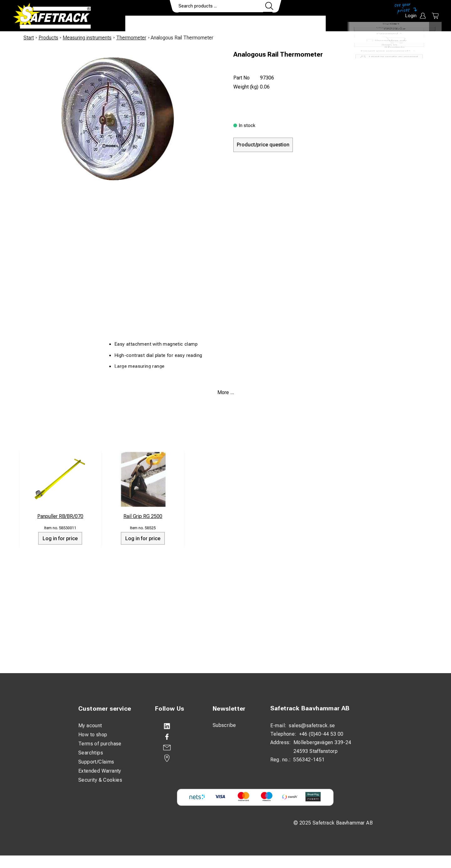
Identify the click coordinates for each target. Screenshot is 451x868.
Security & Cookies (100, 780)
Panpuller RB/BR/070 (60, 516)
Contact (272, 24)
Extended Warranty (100, 771)
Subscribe (224, 725)
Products (143, 24)
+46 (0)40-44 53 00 (321, 734)
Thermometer (131, 38)
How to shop (93, 735)
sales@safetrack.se (312, 726)
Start (29, 38)
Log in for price (60, 538)
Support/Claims (96, 762)
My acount (90, 726)
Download (307, 24)
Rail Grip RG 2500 (143, 516)
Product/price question (263, 145)
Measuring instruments (87, 38)
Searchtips (91, 753)
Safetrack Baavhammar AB (310, 708)
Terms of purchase (100, 744)
